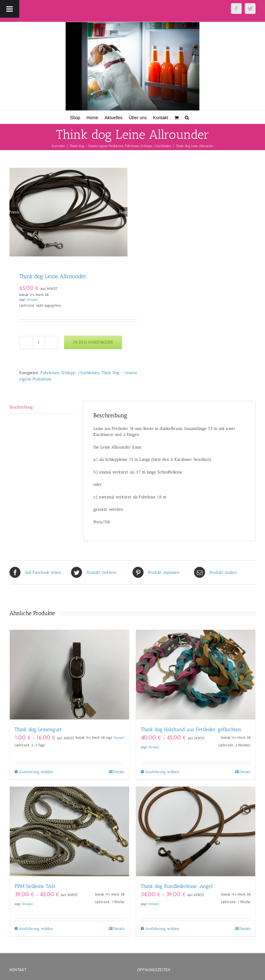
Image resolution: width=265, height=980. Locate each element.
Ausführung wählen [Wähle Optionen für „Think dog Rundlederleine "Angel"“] (162, 929)
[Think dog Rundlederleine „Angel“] (196, 831)
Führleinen (50, 373)
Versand (32, 299)
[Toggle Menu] (10, 9)
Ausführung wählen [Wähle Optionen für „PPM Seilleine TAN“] (36, 929)
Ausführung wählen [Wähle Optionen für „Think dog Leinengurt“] (36, 772)
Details (119, 772)
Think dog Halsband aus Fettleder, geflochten (191, 729)
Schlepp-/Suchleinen (80, 373)
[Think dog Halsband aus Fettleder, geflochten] (196, 675)
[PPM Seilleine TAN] (69, 831)
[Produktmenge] (38, 343)
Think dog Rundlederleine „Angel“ (177, 886)
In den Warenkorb (93, 342)
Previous (14, 212)
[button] (187, 117)
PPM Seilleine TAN (35, 886)
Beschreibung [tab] (21, 407)
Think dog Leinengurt (38, 729)
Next (123, 212)
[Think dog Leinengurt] (69, 675)
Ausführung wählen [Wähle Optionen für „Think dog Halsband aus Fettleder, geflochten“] (162, 772)
